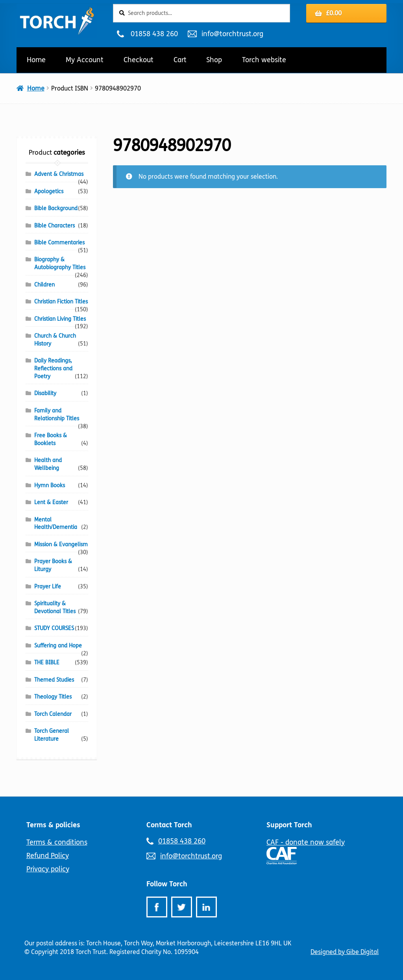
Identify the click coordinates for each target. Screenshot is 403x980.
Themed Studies (54, 680)
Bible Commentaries (59, 243)
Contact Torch (169, 825)
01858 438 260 (154, 34)
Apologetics (49, 191)
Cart (180, 60)
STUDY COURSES (54, 628)
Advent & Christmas (59, 174)
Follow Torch (167, 884)
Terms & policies (53, 825)
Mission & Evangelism (61, 545)
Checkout (139, 60)
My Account (85, 60)
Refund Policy (48, 856)
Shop (214, 60)
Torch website (264, 60)
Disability (45, 393)
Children (44, 285)
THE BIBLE (47, 663)
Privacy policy (48, 869)
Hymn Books (50, 485)
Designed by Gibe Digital (345, 952)
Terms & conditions (57, 842)
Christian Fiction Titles (61, 302)
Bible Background (56, 208)
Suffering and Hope (58, 646)
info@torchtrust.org (232, 34)
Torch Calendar (53, 714)
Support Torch (289, 825)
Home (36, 60)
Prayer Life (48, 587)
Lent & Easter (51, 502)
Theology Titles (53, 697)
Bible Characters (55, 226)
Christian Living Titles (60, 319)
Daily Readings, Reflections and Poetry (53, 369)
